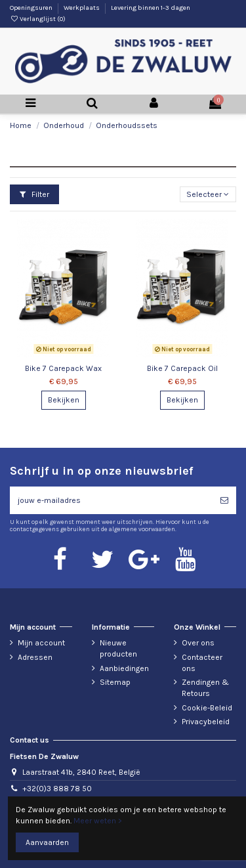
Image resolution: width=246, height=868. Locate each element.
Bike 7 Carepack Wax (63, 368)
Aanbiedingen (124, 668)
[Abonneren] (224, 500)
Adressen (35, 657)
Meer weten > (98, 821)
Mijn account (41, 643)
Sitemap (115, 682)
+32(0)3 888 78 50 (57, 789)
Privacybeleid (206, 722)
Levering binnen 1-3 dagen (151, 8)
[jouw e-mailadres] (111, 500)
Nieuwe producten (118, 648)
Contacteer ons (202, 663)
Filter (34, 194)
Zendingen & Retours (205, 688)
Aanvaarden (47, 842)
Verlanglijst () (38, 19)
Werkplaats (82, 8)
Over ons (198, 643)
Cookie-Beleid (207, 708)
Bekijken (64, 400)
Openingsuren (32, 8)
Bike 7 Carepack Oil (182, 368)
